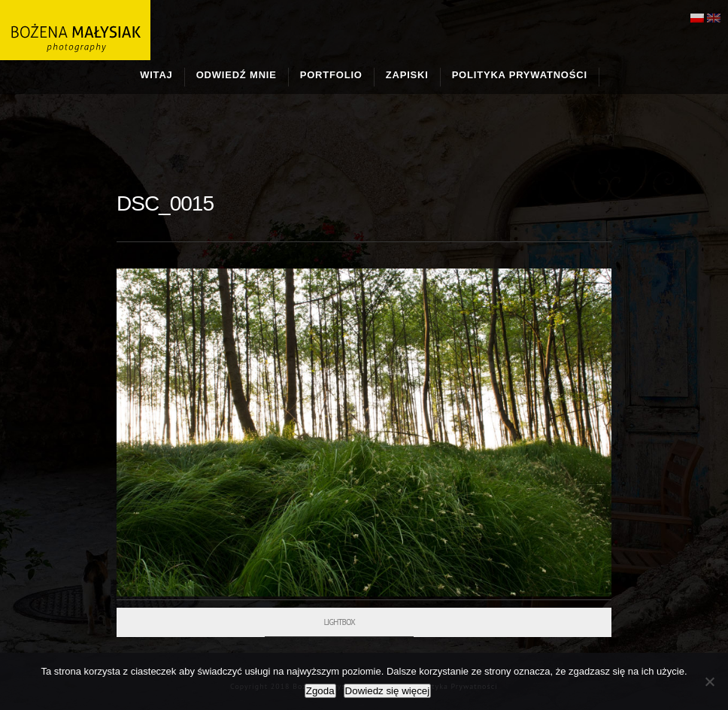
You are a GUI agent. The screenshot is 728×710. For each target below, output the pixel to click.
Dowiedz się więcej (388, 691)
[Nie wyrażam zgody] (709, 681)
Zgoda (320, 691)
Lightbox (339, 622)
